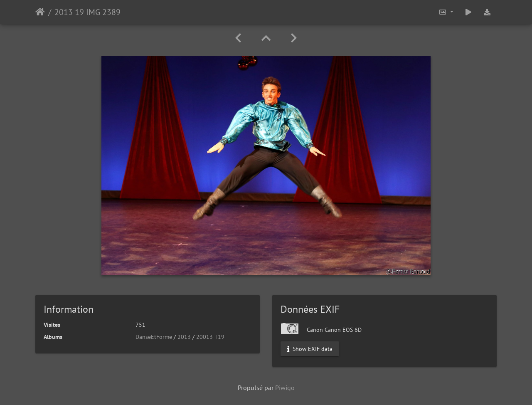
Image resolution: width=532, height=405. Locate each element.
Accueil (40, 12)
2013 (184, 337)
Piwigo (285, 388)
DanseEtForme (154, 337)
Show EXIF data (310, 349)
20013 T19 (210, 337)
